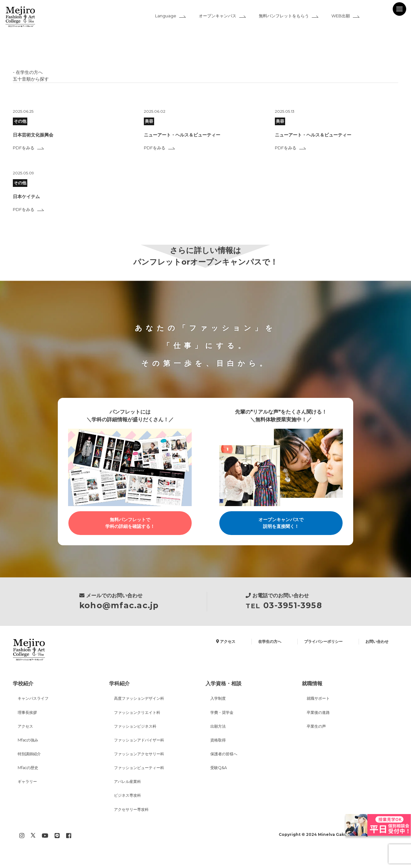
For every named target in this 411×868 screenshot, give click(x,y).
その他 (21, 121)
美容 (150, 121)
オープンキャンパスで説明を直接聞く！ (281, 524)
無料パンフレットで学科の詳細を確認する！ (130, 524)
